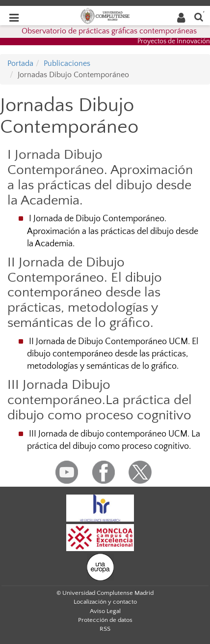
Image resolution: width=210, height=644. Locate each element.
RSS (105, 629)
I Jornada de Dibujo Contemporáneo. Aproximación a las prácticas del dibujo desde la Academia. (113, 231)
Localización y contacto (105, 602)
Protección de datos (105, 620)
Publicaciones (67, 63)
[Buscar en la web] (199, 16)
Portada (20, 63)
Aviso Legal (105, 611)
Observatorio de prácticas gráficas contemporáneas (109, 31)
